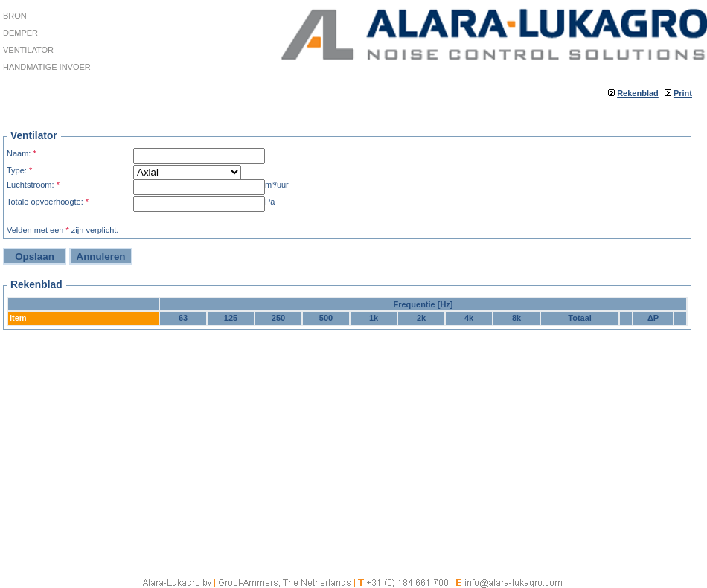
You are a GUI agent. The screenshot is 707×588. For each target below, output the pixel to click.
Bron (15, 16)
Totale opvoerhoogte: (48, 202)
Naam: (22, 153)
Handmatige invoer (47, 67)
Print (683, 93)
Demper (20, 33)
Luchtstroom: (33, 185)
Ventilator (28, 50)
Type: (19, 170)
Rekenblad (638, 93)
